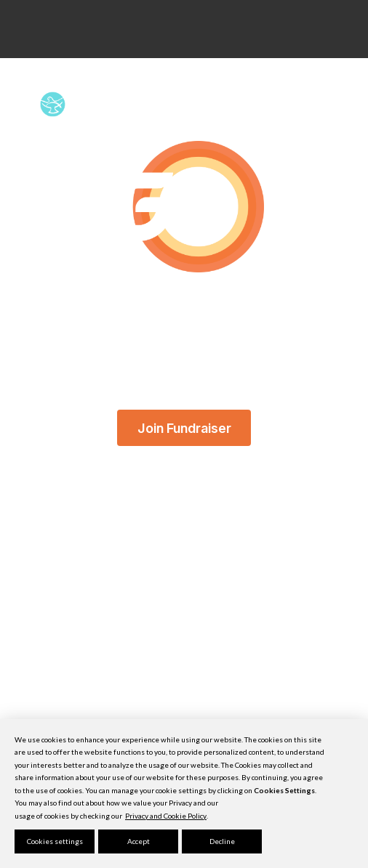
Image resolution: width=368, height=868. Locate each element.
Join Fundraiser (184, 427)
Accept (139, 841)
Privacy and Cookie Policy (166, 816)
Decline (222, 841)
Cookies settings (55, 841)
